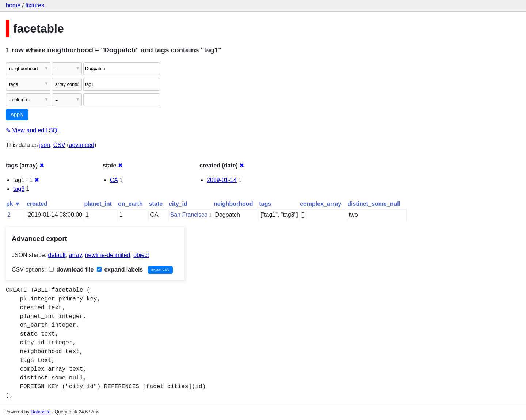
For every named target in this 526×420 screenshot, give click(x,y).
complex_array (321, 204)
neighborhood (233, 204)
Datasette (41, 412)
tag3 (19, 189)
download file (71, 270)
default (57, 255)
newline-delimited (108, 255)
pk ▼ (13, 204)
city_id (178, 204)
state (156, 204)
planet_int (98, 204)
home (13, 5)
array (75, 255)
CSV (59, 145)
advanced (82, 145)
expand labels (120, 270)
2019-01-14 (222, 180)
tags (265, 204)
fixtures (35, 5)
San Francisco (189, 215)
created (37, 204)
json (45, 145)
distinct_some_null (374, 204)
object (141, 255)
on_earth (130, 204)
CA (114, 180)
